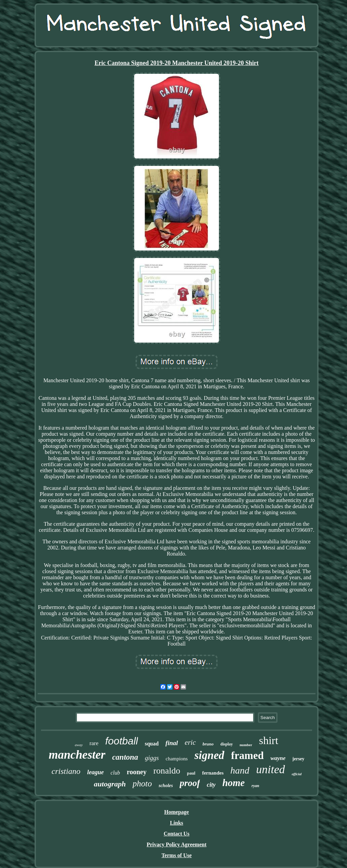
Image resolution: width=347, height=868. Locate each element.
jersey (299, 759)
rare (94, 743)
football (121, 741)
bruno (208, 744)
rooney (137, 772)
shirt (269, 740)
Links (176, 823)
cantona (125, 757)
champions (177, 759)
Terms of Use (176, 855)
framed (247, 755)
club (115, 773)
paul (191, 773)
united (271, 769)
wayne (278, 758)
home (233, 783)
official (297, 774)
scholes (166, 786)
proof (190, 783)
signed (209, 755)
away (79, 745)
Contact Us (177, 834)
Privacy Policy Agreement (177, 844)
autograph (110, 784)
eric (190, 742)
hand (240, 770)
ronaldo (167, 771)
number (246, 745)
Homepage (177, 812)
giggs (152, 758)
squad (152, 744)
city (211, 785)
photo (142, 784)
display (227, 744)
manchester (77, 755)
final (172, 743)
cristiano (66, 771)
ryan (255, 786)
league (95, 772)
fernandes (213, 773)
